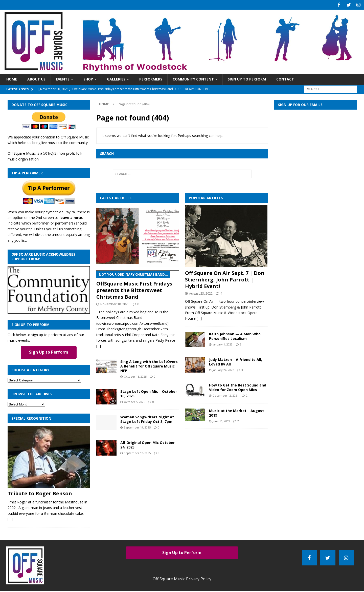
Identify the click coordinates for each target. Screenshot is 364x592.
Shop (88, 78)
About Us (36, 78)
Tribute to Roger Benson (40, 493)
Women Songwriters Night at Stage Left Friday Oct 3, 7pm (147, 419)
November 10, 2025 (115, 303)
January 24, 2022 (223, 369)
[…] (10, 518)
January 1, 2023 (223, 344)
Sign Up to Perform (247, 78)
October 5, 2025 (134, 401)
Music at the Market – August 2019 (236, 412)
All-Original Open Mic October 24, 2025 (147, 444)
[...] (99, 345)
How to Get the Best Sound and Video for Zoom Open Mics (238, 386)
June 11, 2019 (221, 420)
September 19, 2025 (137, 427)
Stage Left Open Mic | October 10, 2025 (149, 393)
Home (12, 78)
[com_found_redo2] (49, 310)
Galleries (116, 78)
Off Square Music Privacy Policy (182, 578)
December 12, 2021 (226, 395)
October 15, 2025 (135, 376)
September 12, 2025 (137, 452)
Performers (151, 78)
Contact (285, 78)
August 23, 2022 (201, 293)
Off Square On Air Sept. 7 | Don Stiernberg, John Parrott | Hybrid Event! (225, 279)
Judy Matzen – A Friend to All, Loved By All (236, 361)
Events (63, 78)
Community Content (193, 78)
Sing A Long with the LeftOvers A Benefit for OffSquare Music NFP (149, 365)
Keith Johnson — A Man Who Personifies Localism (235, 335)
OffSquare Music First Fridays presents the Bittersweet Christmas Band (138, 284)
